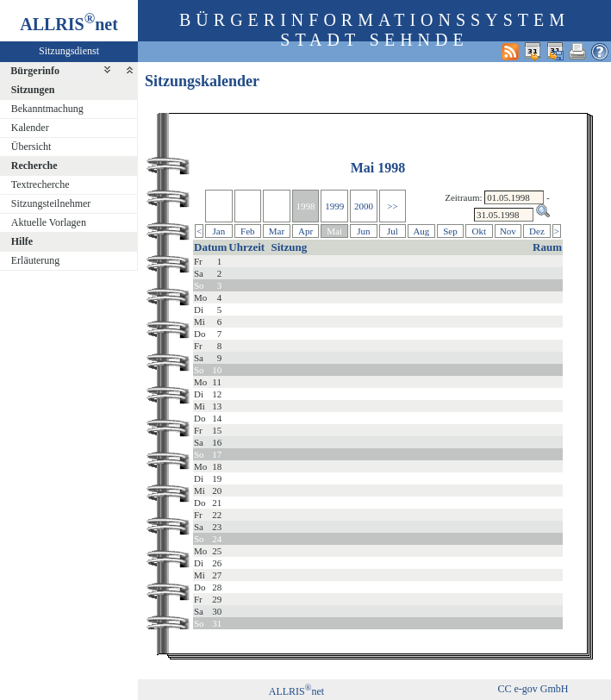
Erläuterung (36, 260)
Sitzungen (33, 90)
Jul (393, 231)
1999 (334, 206)
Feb (248, 231)
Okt (480, 231)
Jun (363, 231)
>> (392, 206)
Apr (305, 231)
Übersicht (31, 147)
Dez (537, 231)
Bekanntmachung (47, 109)
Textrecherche (41, 184)
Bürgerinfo (35, 71)
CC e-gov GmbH (533, 689)
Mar (277, 231)
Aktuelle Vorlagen (49, 222)
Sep (450, 231)
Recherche (34, 166)
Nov (508, 231)
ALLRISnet (296, 691)
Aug (421, 231)
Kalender (30, 128)
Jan (219, 231)
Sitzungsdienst (69, 51)
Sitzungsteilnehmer (51, 203)
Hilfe (22, 241)
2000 (364, 206)
